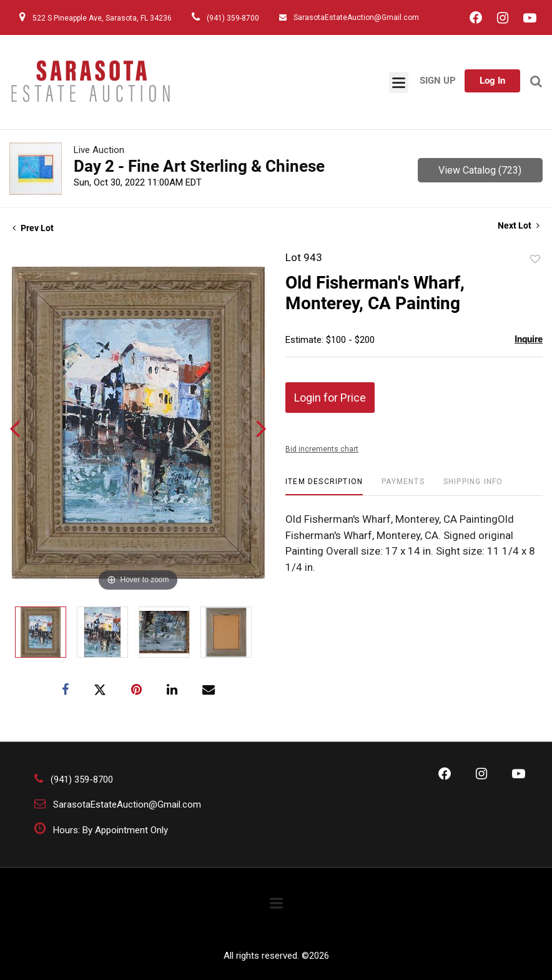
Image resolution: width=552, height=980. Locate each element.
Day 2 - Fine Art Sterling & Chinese (199, 166)
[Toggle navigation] (399, 82)
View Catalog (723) (480, 170)
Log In (492, 81)
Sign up (438, 81)
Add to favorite (535, 259)
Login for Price (330, 398)
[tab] (324, 486)
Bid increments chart (322, 449)
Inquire (529, 339)
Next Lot (519, 225)
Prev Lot (33, 228)
